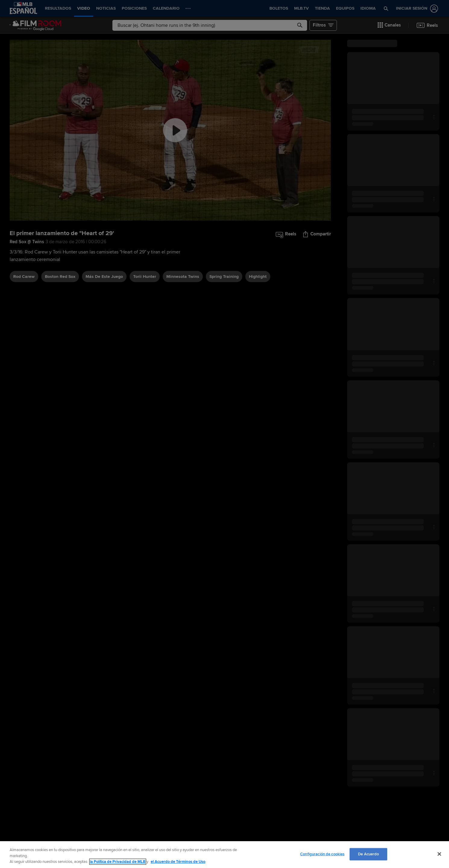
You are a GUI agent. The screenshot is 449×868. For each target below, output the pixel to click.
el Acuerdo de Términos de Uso (178, 862)
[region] (225, 855)
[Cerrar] (439, 854)
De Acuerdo (368, 854)
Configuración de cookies (322, 854)
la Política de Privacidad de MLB (118, 862)
